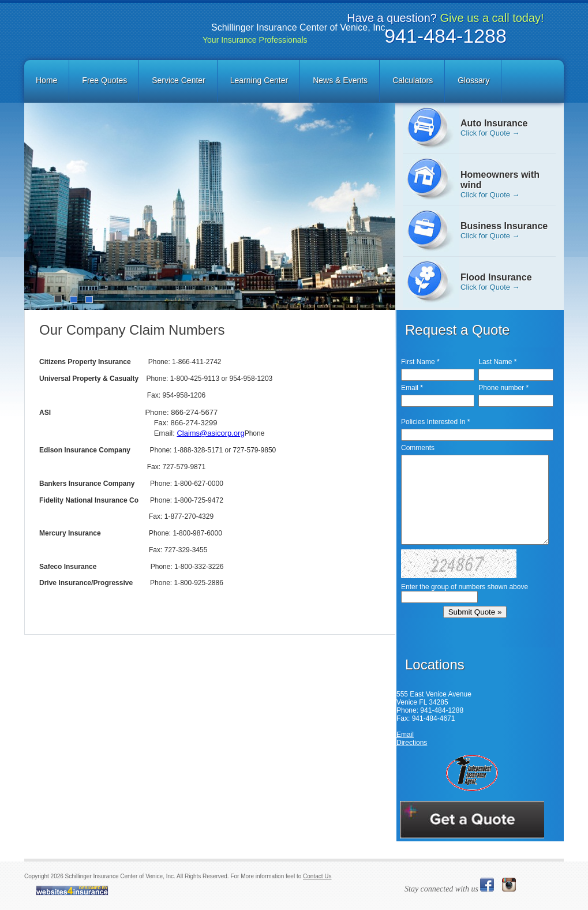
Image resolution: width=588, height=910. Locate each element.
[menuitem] (47, 81)
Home (46, 80)
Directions (412, 743)
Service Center (179, 80)
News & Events (340, 80)
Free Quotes (104, 80)
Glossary (473, 80)
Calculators (413, 80)
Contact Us (317, 876)
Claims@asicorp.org (210, 433)
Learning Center (259, 80)
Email (405, 735)
